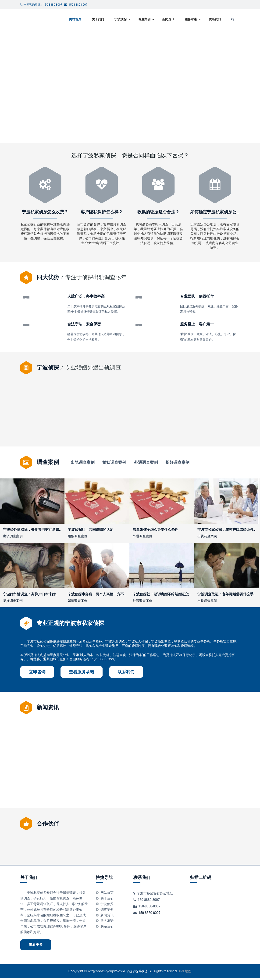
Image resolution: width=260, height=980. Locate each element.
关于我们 (98, 19)
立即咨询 (37, 674)
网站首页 (75, 19)
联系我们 (215, 19)
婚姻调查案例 (114, 463)
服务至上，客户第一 (197, 324)
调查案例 (144, 19)
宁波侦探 (121, 19)
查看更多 (36, 947)
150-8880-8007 (149, 915)
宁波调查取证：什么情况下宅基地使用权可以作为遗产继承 (122, 767)
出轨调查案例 (83, 463)
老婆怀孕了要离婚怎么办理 (215, 426)
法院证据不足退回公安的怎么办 (215, 767)
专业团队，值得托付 (197, 296)
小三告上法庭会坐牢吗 (45, 426)
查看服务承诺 (82, 674)
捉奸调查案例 (178, 463)
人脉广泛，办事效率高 (86, 296)
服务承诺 (191, 19)
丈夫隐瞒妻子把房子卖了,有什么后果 (49, 767)
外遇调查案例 (146, 463)
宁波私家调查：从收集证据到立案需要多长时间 (170, 767)
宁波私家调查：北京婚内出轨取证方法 (167, 426)
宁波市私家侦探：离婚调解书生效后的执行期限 (117, 426)
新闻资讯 (168, 19)
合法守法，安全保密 (84, 324)
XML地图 (185, 973)
